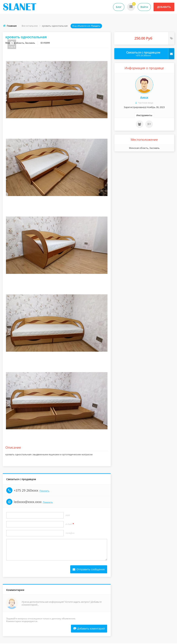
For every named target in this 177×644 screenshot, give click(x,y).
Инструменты (144, 115)
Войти (144, 7)
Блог (119, 7)
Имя (68, 516)
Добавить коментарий (89, 630)
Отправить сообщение (89, 570)
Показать (44, 492)
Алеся (144, 97)
